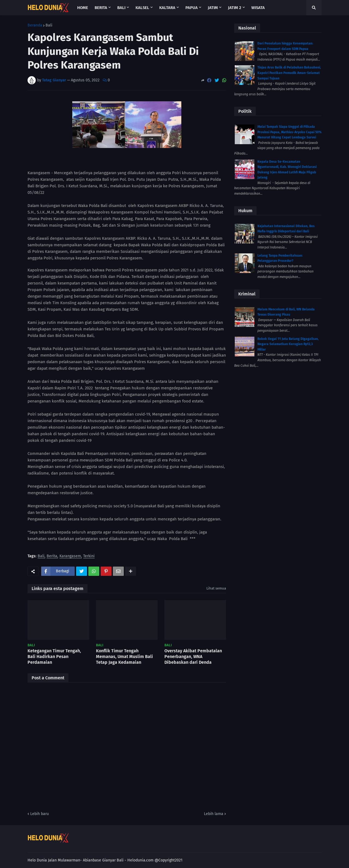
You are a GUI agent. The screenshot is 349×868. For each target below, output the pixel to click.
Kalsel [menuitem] (142, 8)
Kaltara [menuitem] (167, 8)
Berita (52, 556)
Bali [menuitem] (121, 8)
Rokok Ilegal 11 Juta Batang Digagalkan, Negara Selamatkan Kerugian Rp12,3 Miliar (288, 344)
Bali (49, 25)
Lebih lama (214, 814)
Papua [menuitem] (192, 8)
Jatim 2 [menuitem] (235, 8)
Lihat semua (216, 588)
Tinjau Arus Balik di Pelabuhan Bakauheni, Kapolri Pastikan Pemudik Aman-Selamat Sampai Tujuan (289, 73)
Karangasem (70, 556)
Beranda (35, 25)
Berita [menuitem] (101, 8)
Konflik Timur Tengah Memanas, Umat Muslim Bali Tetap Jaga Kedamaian (124, 657)
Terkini (89, 556)
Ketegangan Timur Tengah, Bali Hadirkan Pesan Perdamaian (54, 657)
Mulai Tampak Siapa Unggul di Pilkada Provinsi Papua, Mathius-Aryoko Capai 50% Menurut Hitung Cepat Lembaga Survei (289, 132)
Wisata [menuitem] (258, 8)
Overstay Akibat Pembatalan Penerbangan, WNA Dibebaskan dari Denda (193, 657)
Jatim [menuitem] (213, 8)
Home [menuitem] (83, 8)
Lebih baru (40, 814)
